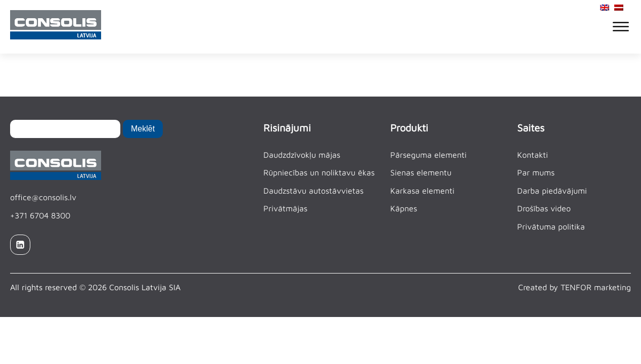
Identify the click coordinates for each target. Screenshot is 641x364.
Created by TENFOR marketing (575, 287)
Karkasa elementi (422, 191)
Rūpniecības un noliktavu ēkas (319, 172)
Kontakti (533, 155)
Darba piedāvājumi (552, 191)
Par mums (536, 172)
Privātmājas (285, 208)
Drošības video (544, 208)
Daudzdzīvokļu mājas (302, 155)
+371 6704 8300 (40, 215)
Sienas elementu (421, 172)
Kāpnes (404, 208)
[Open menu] (621, 27)
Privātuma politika (551, 226)
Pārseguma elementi (428, 155)
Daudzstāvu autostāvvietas (313, 191)
